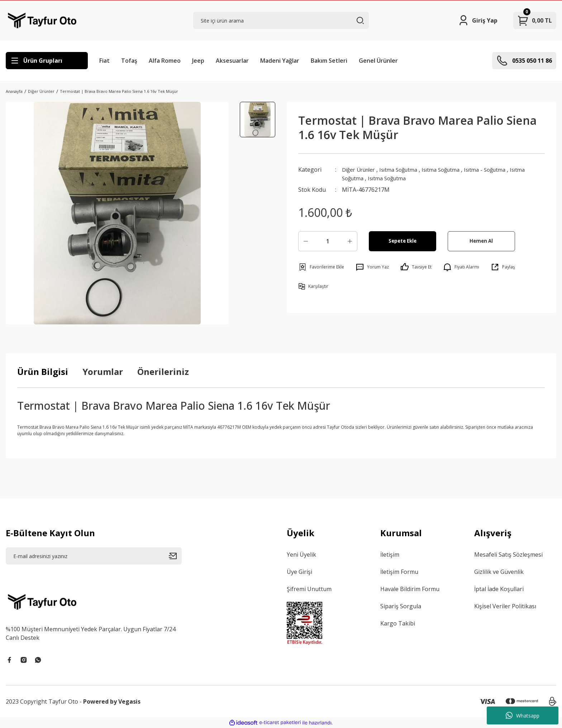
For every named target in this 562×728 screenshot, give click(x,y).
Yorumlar (103, 372)
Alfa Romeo (165, 61)
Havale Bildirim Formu (410, 589)
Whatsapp (523, 715)
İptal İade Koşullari (499, 589)
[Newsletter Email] (94, 556)
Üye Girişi (299, 572)
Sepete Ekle (402, 241)
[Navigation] (47, 61)
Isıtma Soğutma (404, 170)
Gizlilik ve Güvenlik (499, 572)
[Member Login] (478, 20)
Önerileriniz (163, 372)
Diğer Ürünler (361, 170)
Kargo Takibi (398, 623)
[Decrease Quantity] (306, 241)
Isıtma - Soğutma (499, 170)
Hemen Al (481, 241)
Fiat (104, 61)
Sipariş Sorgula (401, 606)
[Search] (281, 20)
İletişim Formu (399, 572)
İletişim (390, 555)
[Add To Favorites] (321, 267)
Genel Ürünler (378, 61)
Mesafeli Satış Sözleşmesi (508, 555)
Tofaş (129, 61)
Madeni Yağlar (280, 61)
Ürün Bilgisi (43, 372)
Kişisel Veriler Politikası (505, 606)
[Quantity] (328, 241)
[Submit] (175, 556)
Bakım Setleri (329, 61)
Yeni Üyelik (301, 555)
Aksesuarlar (232, 61)
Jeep (198, 61)
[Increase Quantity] (350, 241)
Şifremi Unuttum (309, 589)
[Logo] (42, 20)
